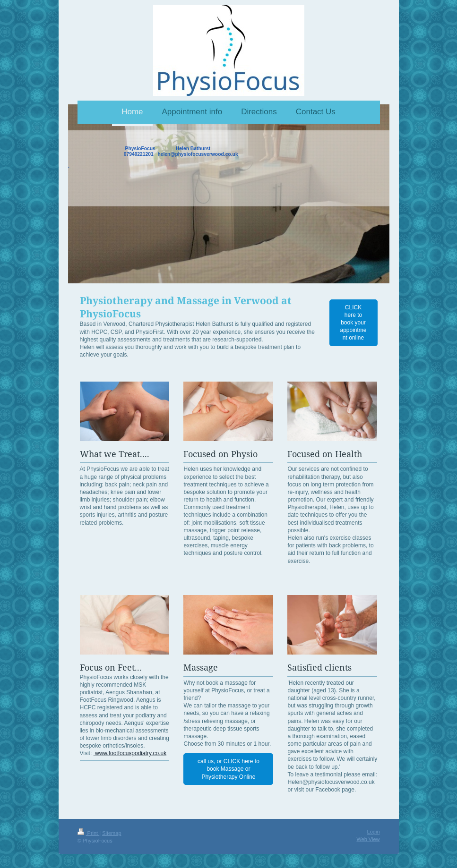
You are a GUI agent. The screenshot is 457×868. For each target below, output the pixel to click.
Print (89, 833)
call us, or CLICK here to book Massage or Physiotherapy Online (228, 769)
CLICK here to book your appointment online (353, 323)
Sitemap (112, 833)
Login (374, 832)
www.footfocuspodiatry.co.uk (130, 753)
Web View (368, 839)
